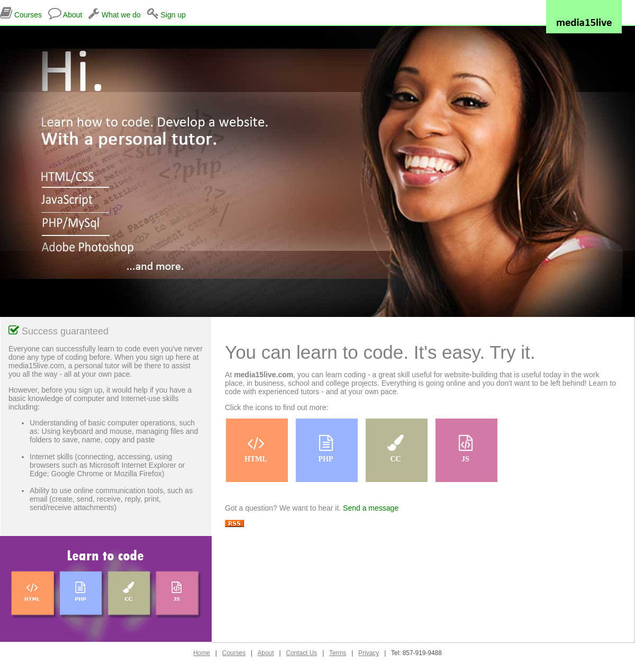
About (73, 15)
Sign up (173, 15)
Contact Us (301, 653)
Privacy (369, 653)
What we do (121, 15)
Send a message (370, 508)
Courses (28, 15)
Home (202, 653)
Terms (338, 653)
